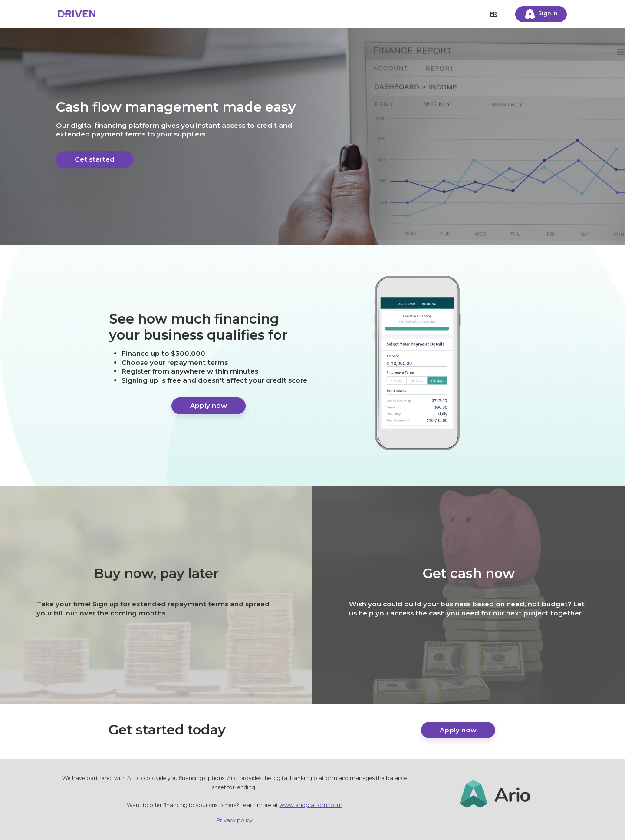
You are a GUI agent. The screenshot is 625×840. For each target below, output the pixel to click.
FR (493, 14)
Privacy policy (234, 820)
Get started (95, 159)
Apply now (209, 405)
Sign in (541, 14)
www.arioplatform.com (311, 805)
